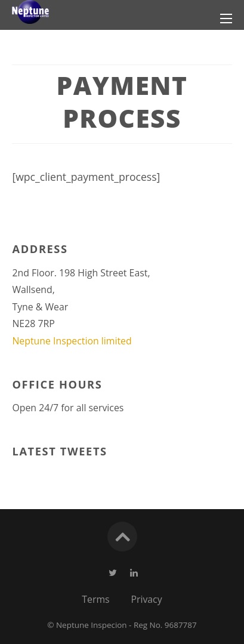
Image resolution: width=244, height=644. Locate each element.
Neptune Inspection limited (72, 341)
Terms (95, 599)
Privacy (146, 599)
